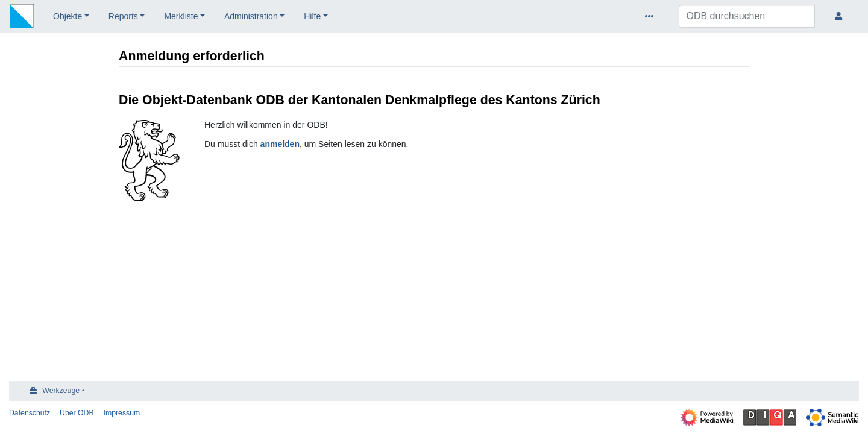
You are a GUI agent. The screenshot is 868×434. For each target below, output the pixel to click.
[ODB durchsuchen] (747, 16)
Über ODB (77, 413)
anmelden (280, 144)
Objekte (68, 16)
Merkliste (181, 16)
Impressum (122, 413)
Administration (251, 16)
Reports (123, 16)
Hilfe (312, 16)
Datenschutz (30, 413)
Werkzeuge (61, 391)
